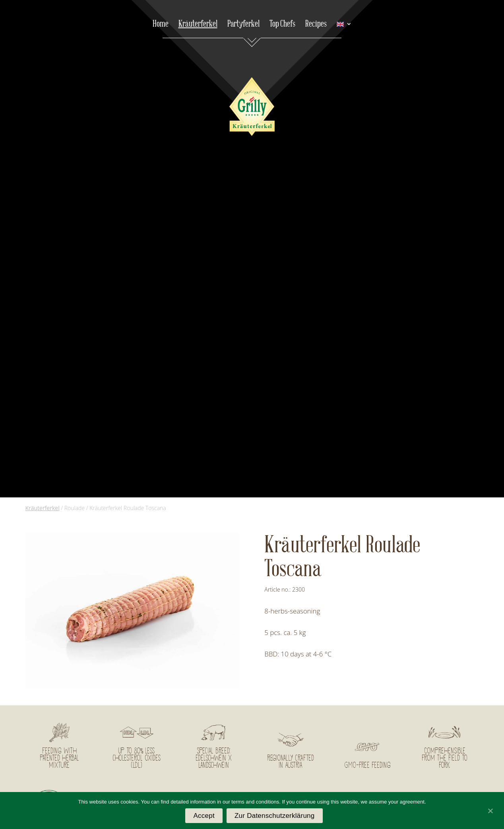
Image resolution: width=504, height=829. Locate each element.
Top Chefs (282, 25)
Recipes (316, 25)
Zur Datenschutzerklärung (275, 816)
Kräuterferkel (198, 25)
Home (161, 25)
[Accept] (490, 811)
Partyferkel (243, 25)
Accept (204, 816)
